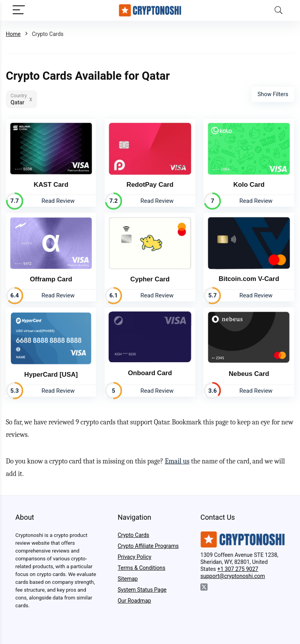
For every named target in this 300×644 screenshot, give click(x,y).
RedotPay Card (150, 184)
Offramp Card (51, 278)
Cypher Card (150, 279)
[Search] (279, 10)
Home (13, 34)
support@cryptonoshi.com (233, 576)
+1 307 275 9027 (238, 569)
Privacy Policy (134, 556)
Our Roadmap (134, 600)
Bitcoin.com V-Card (249, 278)
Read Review (58, 200)
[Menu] (19, 10)
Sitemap (128, 578)
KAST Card (51, 184)
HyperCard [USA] (51, 374)
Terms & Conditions (141, 567)
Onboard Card (150, 372)
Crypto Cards (133, 535)
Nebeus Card (249, 373)
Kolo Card (249, 184)
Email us (177, 461)
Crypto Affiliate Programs (148, 546)
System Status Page (142, 589)
